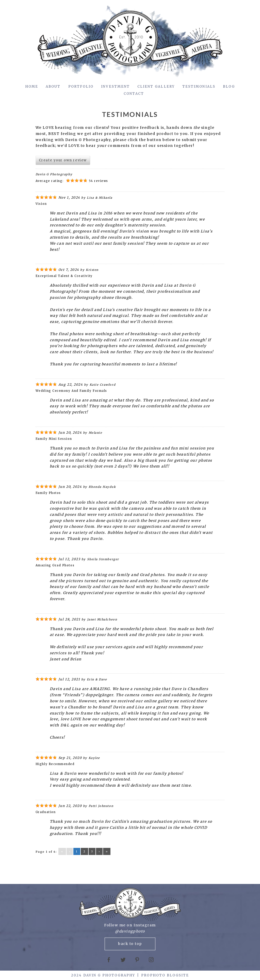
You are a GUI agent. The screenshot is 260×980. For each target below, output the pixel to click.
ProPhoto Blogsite (165, 975)
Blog (229, 87)
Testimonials (199, 87)
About (53, 87)
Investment (115, 87)
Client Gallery (156, 87)
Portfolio (81, 87)
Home (32, 87)
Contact (134, 94)
